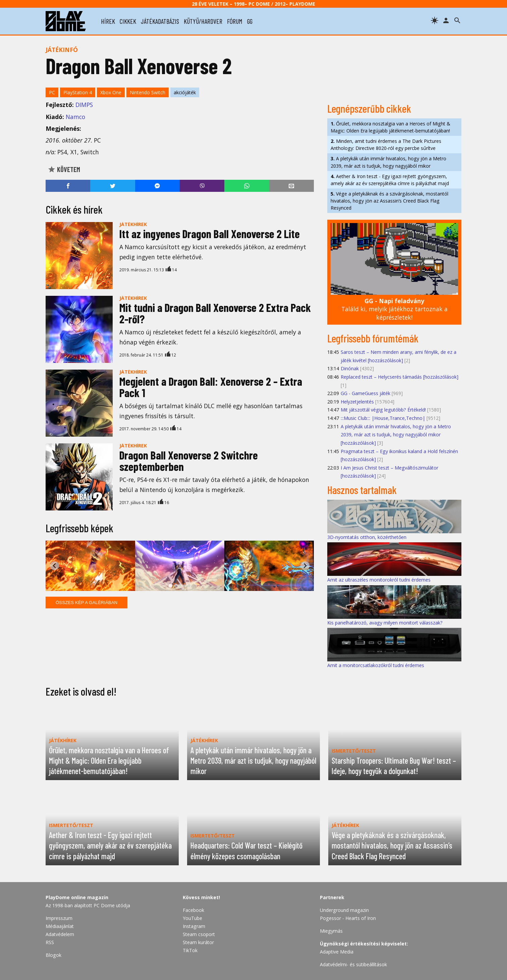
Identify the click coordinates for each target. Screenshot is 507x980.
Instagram (194, 926)
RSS (50, 942)
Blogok (53, 955)
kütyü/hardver (203, 21)
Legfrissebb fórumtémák (373, 338)
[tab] (170, 585)
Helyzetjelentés (357, 402)
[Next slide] (305, 566)
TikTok (190, 950)
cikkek (128, 21)
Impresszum (59, 918)
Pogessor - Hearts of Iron (348, 918)
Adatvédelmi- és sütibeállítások (353, 964)
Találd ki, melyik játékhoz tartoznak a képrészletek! (395, 309)
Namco (75, 117)
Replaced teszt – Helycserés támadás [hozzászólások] (400, 377)
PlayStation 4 (78, 92)
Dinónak (350, 368)
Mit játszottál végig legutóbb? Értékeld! (383, 410)
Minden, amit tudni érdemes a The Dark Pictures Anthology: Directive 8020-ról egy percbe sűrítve (386, 145)
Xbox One (111, 92)
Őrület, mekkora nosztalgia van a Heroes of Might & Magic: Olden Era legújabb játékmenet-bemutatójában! (390, 127)
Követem (64, 169)
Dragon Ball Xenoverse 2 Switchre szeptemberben (189, 461)
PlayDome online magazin (77, 897)
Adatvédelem (60, 934)
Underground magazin (344, 910)
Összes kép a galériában (87, 603)
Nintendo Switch (148, 92)
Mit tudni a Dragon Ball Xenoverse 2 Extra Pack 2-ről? (215, 313)
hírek (108, 21)
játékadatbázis (160, 21)
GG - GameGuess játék (365, 393)
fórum (235, 21)
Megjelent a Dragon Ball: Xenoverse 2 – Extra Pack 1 (211, 387)
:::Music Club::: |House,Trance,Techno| (383, 418)
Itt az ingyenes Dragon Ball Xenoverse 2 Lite (210, 234)
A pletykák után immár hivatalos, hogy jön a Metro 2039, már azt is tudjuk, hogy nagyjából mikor (388, 162)
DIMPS (84, 105)
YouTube (192, 918)
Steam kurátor (198, 942)
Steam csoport (199, 934)
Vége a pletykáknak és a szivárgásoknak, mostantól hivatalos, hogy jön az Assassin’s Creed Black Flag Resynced (389, 201)
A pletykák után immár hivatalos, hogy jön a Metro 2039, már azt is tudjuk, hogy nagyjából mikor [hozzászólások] (396, 435)
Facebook (193, 910)
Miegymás (331, 931)
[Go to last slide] (54, 566)
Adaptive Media (337, 952)
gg (250, 21)
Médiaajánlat (60, 926)
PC (52, 92)
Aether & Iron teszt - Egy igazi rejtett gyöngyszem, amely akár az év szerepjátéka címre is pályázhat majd (390, 180)
